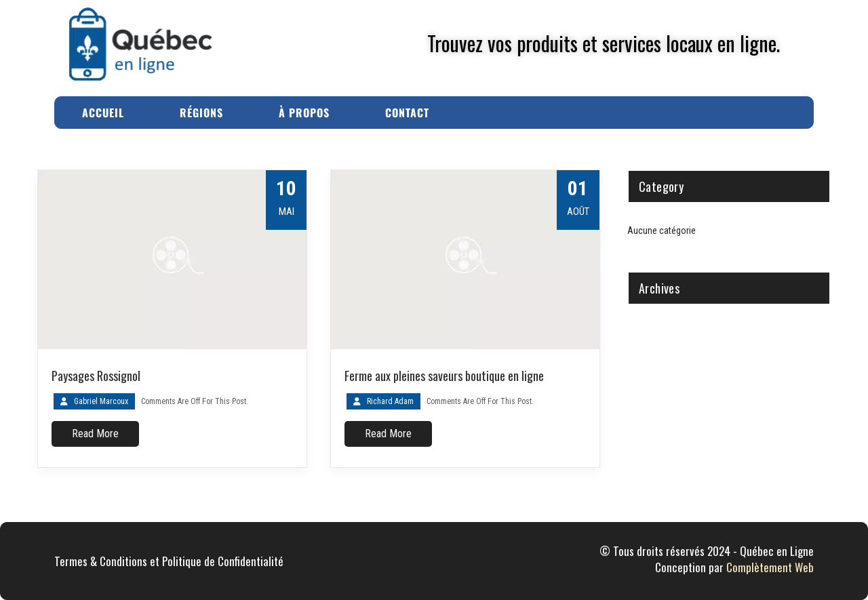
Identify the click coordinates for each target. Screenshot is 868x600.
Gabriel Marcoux (101, 401)
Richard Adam (390, 401)
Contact (407, 113)
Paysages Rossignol (96, 376)
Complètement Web (770, 567)
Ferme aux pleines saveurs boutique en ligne (444, 376)
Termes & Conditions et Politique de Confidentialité (169, 561)
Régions (201, 113)
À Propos (304, 113)
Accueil (103, 113)
